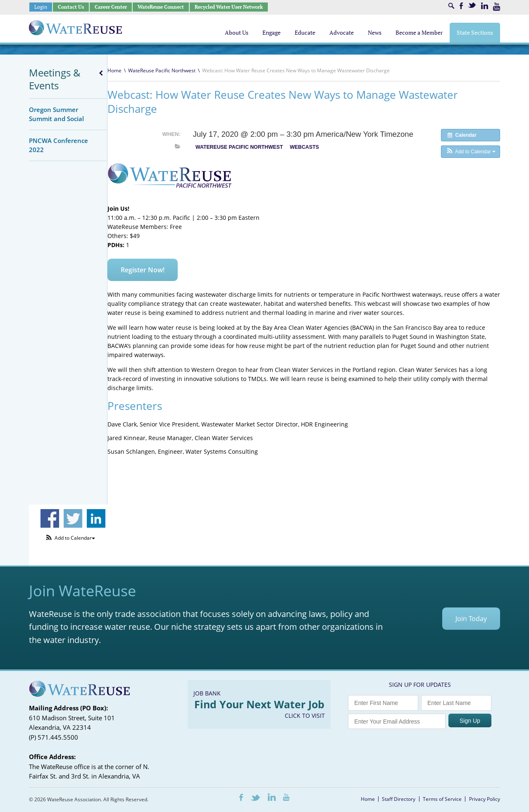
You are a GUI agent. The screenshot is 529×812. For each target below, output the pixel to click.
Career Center (111, 7)
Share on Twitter (73, 518)
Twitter (472, 5)
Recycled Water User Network (229, 7)
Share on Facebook (50, 518)
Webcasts (304, 147)
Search (451, 6)
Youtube (497, 7)
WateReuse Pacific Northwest (162, 70)
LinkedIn (485, 6)
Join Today (471, 619)
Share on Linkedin (96, 518)
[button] (471, 152)
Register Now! (143, 270)
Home (114, 70)
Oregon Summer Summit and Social (56, 114)
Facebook (461, 6)
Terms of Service (442, 799)
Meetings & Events (55, 79)
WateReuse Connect (161, 7)
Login (41, 7)
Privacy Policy (485, 799)
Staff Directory (399, 799)
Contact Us (71, 7)
